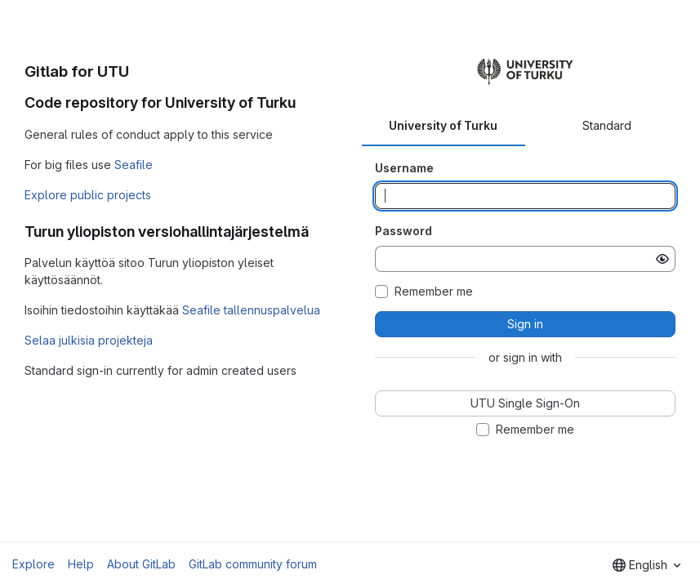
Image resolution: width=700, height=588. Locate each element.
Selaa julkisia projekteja (89, 340)
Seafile (134, 165)
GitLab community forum (253, 564)
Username (404, 168)
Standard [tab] (607, 125)
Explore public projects (88, 195)
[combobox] (646, 565)
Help (81, 564)
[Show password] (662, 259)
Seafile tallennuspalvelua (251, 310)
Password (404, 231)
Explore (33, 564)
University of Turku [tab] (443, 125)
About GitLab (141, 564)
